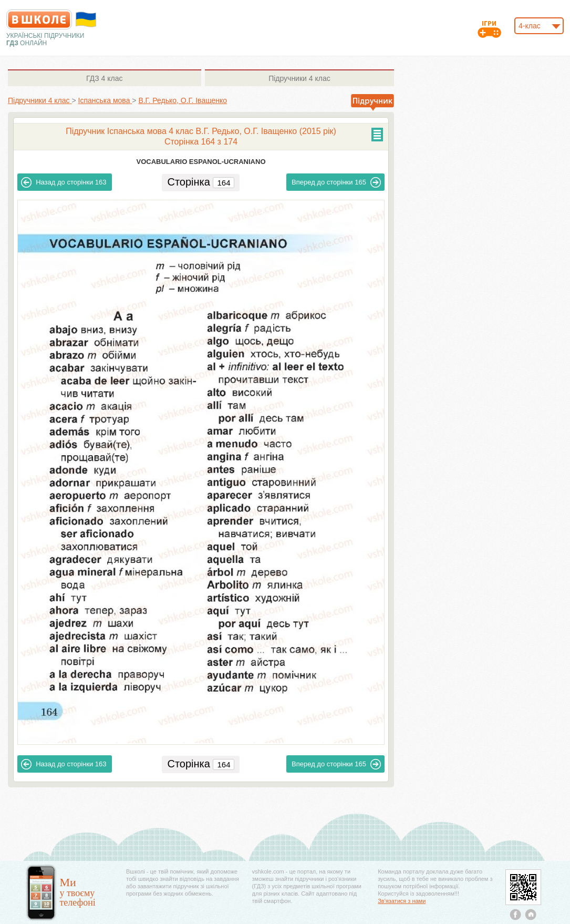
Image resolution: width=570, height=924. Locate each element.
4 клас (104, 78)
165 (336, 182)
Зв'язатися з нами (402, 901)
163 (64, 182)
